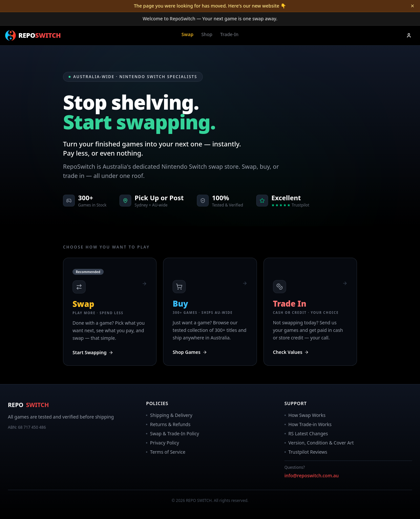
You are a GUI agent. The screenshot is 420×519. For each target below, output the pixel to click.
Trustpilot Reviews (306, 452)
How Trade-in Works (308, 424)
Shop (207, 34)
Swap (187, 34)
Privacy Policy (162, 443)
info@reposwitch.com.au (312, 476)
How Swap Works (305, 415)
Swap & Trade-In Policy (172, 433)
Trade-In (229, 34)
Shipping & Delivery (169, 415)
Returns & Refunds (168, 424)
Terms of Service (166, 452)
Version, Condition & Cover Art (319, 443)
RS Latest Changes (306, 433)
